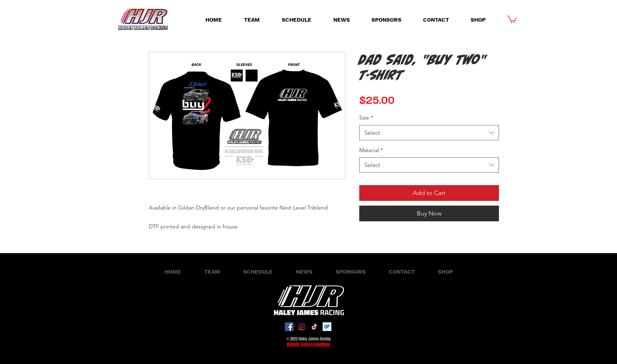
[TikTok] (314, 327)
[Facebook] (289, 327)
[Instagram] (302, 327)
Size (366, 118)
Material (371, 150)
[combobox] (429, 133)
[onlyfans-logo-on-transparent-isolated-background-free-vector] (327, 327)
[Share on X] (394, 234)
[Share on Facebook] (364, 234)
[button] (512, 19)
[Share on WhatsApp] (379, 234)
